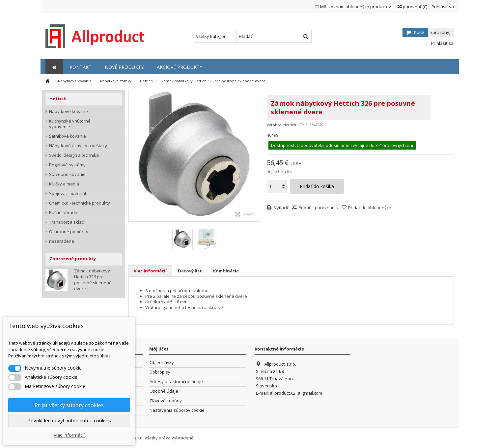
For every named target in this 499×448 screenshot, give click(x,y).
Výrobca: (275, 125)
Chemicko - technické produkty (80, 203)
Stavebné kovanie (67, 174)
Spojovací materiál (68, 194)
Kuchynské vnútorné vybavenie (70, 124)
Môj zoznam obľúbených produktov (353, 7)
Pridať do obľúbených (370, 208)
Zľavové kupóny (166, 401)
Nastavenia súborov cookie (177, 410)
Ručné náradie (64, 213)
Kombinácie (226, 271)
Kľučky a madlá (64, 184)
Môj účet (159, 349)
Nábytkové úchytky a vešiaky (78, 146)
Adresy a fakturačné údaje (176, 382)
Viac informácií (150, 271)
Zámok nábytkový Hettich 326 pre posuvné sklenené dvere (93, 280)
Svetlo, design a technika (74, 155)
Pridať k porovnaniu (318, 208)
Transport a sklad (67, 222)
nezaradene (62, 241)
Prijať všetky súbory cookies (69, 405)
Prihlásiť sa (442, 7)
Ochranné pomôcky (69, 232)
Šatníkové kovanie (68, 136)
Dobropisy (160, 372)
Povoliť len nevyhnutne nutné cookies (69, 420)
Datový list (190, 271)
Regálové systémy (67, 165)
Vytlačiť (281, 208)
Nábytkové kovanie (69, 112)
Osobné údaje (164, 391)
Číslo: (304, 125)
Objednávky (162, 363)
